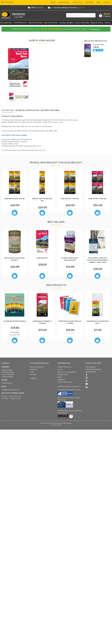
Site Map (33, 375)
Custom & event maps (84, 23)
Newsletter (64, 2)
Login (106, 2)
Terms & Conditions (37, 367)
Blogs (60, 378)
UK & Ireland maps (8, 23)
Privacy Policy (63, 375)
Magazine (61, 380)
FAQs (99, 2)
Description (8, 111)
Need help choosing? (37, 23)
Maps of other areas (52, 23)
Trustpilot (33, 379)
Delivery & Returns (50, 111)
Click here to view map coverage (14, 136)
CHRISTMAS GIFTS (22, 23)
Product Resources (65, 383)
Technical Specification (27, 111)
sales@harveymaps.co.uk (11, 390)
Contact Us (77, 2)
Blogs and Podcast (98, 23)
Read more (95, 29)
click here (81, 8)
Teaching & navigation (68, 23)
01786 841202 (7, 384)
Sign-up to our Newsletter (67, 373)
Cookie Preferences (65, 367)
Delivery (89, 2)
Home (53, 2)
